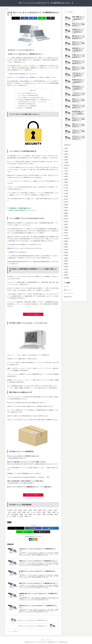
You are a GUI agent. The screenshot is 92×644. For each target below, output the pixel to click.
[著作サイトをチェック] (30, 539)
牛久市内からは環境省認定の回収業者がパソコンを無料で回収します (34, 100)
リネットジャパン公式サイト (16, 456)
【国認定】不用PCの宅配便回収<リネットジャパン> (22, 74)
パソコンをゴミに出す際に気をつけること (27, 93)
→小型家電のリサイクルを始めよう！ (17, 252)
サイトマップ (48, 640)
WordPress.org (68, 297)
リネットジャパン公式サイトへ (33, 314)
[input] (75, 12)
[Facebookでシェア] (24, 18)
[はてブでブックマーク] (33, 18)
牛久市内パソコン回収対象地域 (25, 108)
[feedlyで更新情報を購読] (33, 539)
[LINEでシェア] (42, 18)
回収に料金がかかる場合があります (27, 104)
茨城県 (9, 522)
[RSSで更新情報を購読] (36, 539)
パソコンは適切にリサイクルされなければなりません (31, 97)
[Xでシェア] (16, 18)
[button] (51, 18)
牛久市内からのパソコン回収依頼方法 (28, 106)
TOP (43, 640)
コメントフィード (69, 293)
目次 (31, 90)
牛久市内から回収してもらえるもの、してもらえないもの (32, 102)
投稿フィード (67, 290)
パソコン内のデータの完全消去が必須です (29, 95)
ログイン (66, 287)
